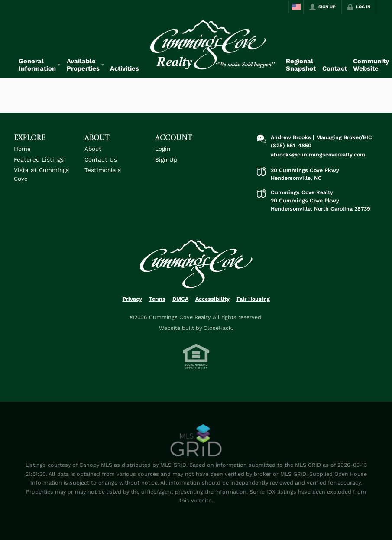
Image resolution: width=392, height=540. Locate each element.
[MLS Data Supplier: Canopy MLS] (196, 441)
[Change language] (296, 7)
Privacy (132, 299)
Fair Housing (253, 299)
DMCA (180, 299)
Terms (157, 299)
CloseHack (218, 328)
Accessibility (212, 299)
